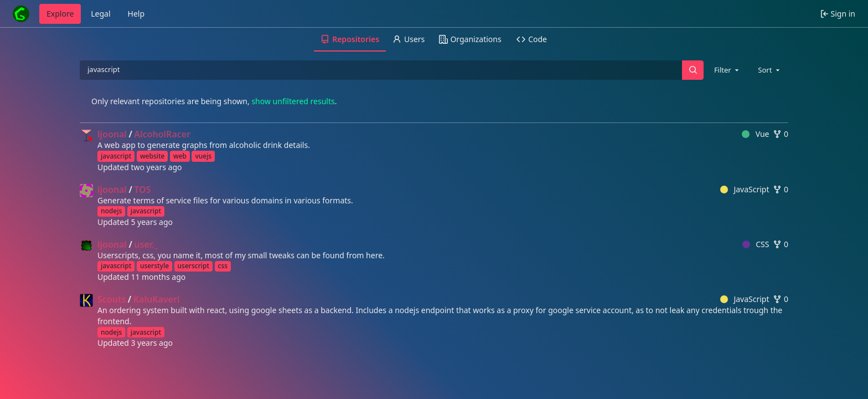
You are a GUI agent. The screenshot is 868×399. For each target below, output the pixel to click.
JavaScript (745, 189)
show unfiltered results (293, 101)
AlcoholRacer (162, 134)
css (223, 266)
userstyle (154, 266)
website (153, 156)
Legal (100, 14)
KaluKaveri (157, 299)
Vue (755, 134)
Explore (60, 14)
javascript (116, 156)
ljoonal (112, 134)
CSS (756, 244)
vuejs (203, 156)
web (180, 156)
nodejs (111, 211)
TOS (142, 190)
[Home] (21, 14)
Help (136, 14)
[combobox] (727, 70)
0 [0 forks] (781, 134)
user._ (146, 244)
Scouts (112, 299)
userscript (193, 266)
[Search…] (693, 70)
